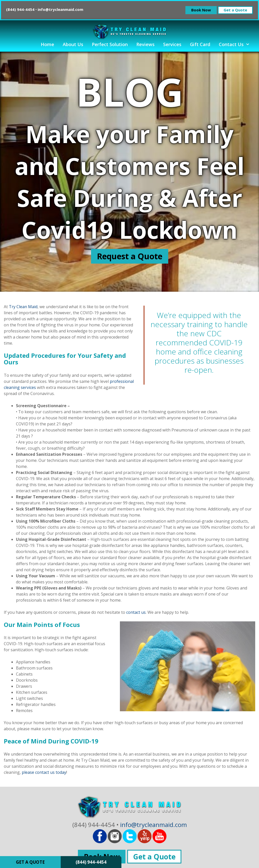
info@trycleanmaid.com (60, 9)
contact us (136, 612)
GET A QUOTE (30, 862)
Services (172, 44)
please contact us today (44, 772)
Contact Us (236, 44)
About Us (73, 44)
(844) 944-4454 (91, 862)
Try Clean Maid (23, 307)
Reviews (145, 44)
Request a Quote (130, 256)
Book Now (201, 10)
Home (47, 44)
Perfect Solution (110, 44)
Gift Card (200, 44)
